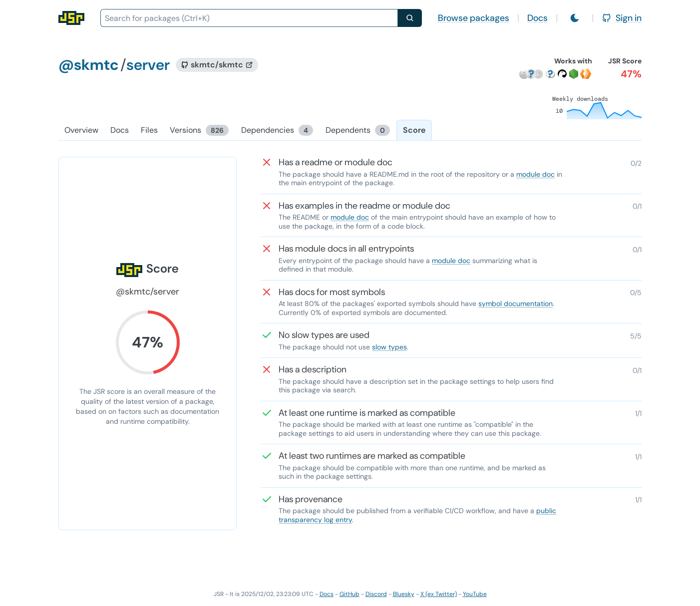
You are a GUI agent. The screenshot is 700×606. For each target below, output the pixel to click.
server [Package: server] (148, 65)
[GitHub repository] (217, 65)
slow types (389, 347)
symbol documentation (516, 303)
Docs (537, 18)
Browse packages (474, 18)
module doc (535, 174)
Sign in (622, 18)
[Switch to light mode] (575, 18)
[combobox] (249, 18)
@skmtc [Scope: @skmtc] (88, 65)
